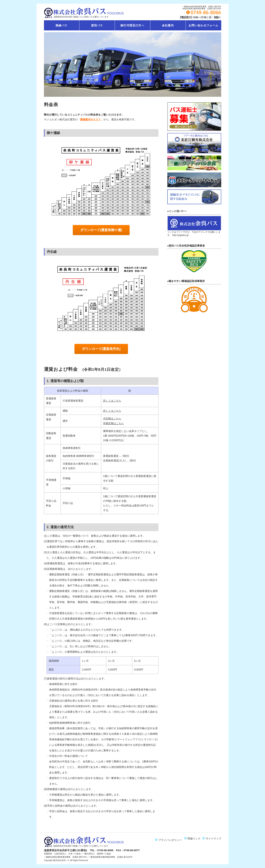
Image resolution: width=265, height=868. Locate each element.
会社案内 (168, 25)
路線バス (62, 25)
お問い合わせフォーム (204, 25)
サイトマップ (213, 839)
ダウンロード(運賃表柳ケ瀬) (101, 230)
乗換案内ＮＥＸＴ (90, 119)
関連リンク (193, 839)
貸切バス (97, 25)
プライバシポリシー (170, 839)
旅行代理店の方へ (132, 25)
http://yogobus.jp (180, 235)
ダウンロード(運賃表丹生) (101, 349)
